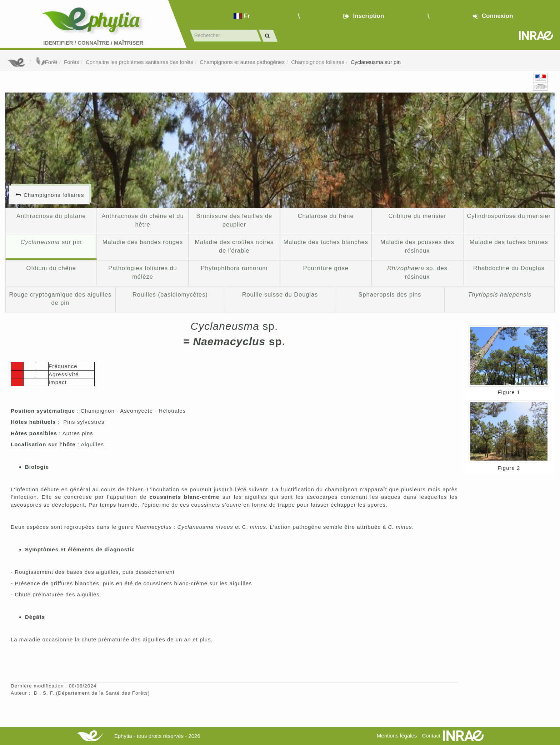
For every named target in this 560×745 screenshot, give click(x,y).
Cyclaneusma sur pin (376, 62)
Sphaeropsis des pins (390, 294)
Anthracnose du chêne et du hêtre (142, 220)
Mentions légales (397, 736)
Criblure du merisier (417, 216)
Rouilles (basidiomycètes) (170, 294)
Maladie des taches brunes (509, 242)
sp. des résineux (417, 272)
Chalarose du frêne (326, 216)
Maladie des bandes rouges (143, 242)
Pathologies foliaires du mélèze (142, 272)
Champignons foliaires (317, 62)
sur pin (51, 242)
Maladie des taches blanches (326, 242)
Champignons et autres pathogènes (242, 62)
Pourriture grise (326, 268)
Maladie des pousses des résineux (417, 246)
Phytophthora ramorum (234, 268)
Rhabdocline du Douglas (509, 268)
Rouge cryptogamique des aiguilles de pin (60, 299)
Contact (431, 736)
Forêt (46, 62)
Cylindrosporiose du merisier (509, 216)
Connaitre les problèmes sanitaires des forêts (139, 62)
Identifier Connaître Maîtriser (93, 43)
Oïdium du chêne (51, 268)
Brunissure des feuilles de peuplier (234, 220)
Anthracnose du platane (51, 216)
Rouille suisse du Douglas (280, 294)
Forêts (72, 62)
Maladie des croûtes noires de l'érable (234, 246)
